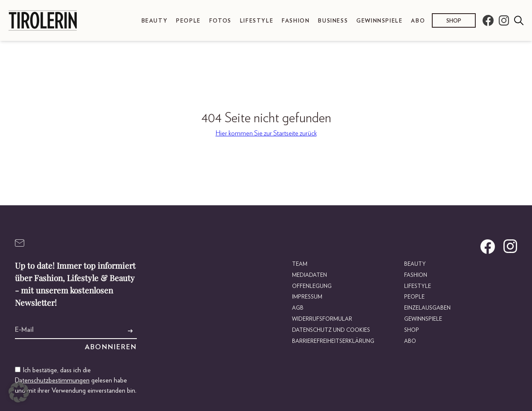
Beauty (155, 21)
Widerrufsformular (322, 319)
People (188, 21)
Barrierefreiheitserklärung (333, 341)
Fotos (220, 21)
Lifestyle (257, 21)
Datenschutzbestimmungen (52, 380)
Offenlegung (312, 286)
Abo (418, 21)
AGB (298, 308)
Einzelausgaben (427, 308)
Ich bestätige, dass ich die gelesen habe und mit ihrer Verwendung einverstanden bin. (76, 380)
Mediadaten (309, 275)
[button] (19, 392)
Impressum (307, 297)
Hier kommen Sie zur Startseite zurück (266, 133)
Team (300, 264)
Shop (454, 21)
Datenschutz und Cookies (331, 330)
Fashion (296, 21)
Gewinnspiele (379, 21)
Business (333, 21)
